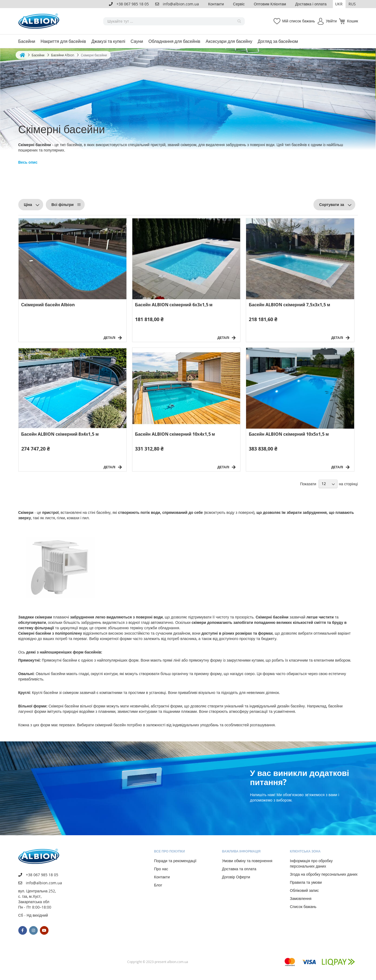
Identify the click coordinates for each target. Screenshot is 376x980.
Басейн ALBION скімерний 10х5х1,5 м (289, 434)
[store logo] (40, 21)
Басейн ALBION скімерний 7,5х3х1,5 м (289, 305)
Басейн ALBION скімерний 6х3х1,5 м (174, 305)
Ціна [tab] (28, 204)
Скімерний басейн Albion (48, 305)
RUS (352, 4)
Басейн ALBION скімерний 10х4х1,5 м (175, 434)
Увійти (331, 21)
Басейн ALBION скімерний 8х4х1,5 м (60, 434)
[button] (339, 4)
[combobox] (174, 21)
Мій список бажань (299, 21)
